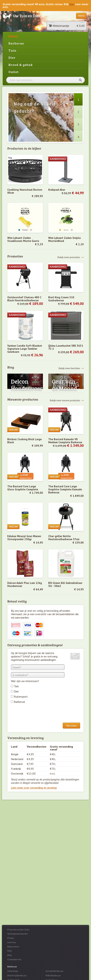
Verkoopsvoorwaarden (18, 934)
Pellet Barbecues (53, 975)
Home (13, 36)
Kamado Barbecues (54, 971)
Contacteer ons (14, 959)
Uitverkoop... (13, 971)
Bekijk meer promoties (69, 257)
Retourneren (13, 947)
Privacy (11, 938)
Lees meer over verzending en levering (34, 788)
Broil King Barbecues (17, 975)
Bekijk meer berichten (69, 368)
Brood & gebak (21, 65)
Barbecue (16, 43)
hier (72, 4)
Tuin (12, 50)
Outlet (13, 72)
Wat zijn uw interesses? (25, 681)
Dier (12, 57)
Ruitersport (21, 697)
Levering (11, 942)
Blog (9, 955)
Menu (81, 16)
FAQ (9, 951)
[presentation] (38, 714)
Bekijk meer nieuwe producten (65, 400)
